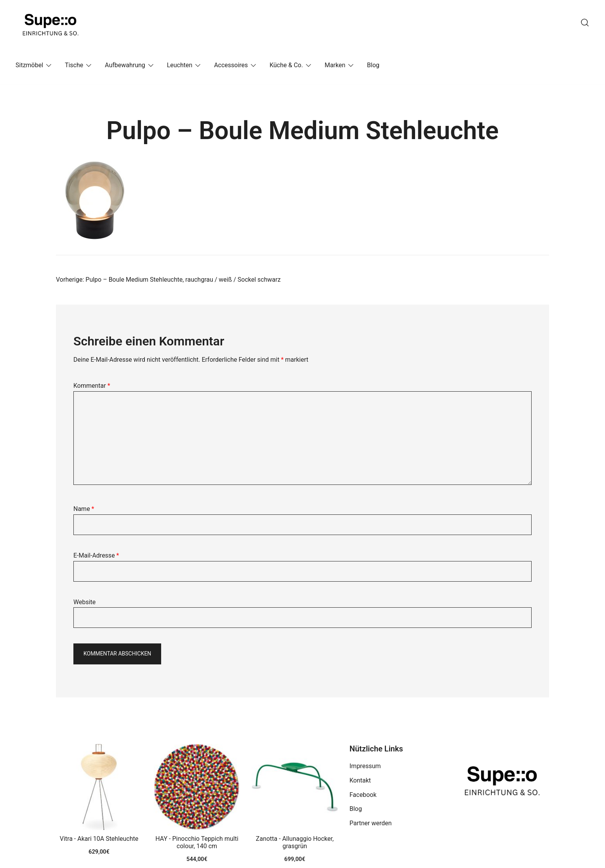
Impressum (365, 766)
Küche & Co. (286, 65)
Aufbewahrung (125, 65)
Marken (335, 65)
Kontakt (360, 780)
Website (84, 602)
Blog (373, 65)
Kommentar (92, 386)
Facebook (363, 795)
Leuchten (180, 65)
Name (84, 509)
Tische (74, 65)
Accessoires (231, 65)
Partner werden (371, 823)
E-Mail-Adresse (96, 555)
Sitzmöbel (29, 65)
